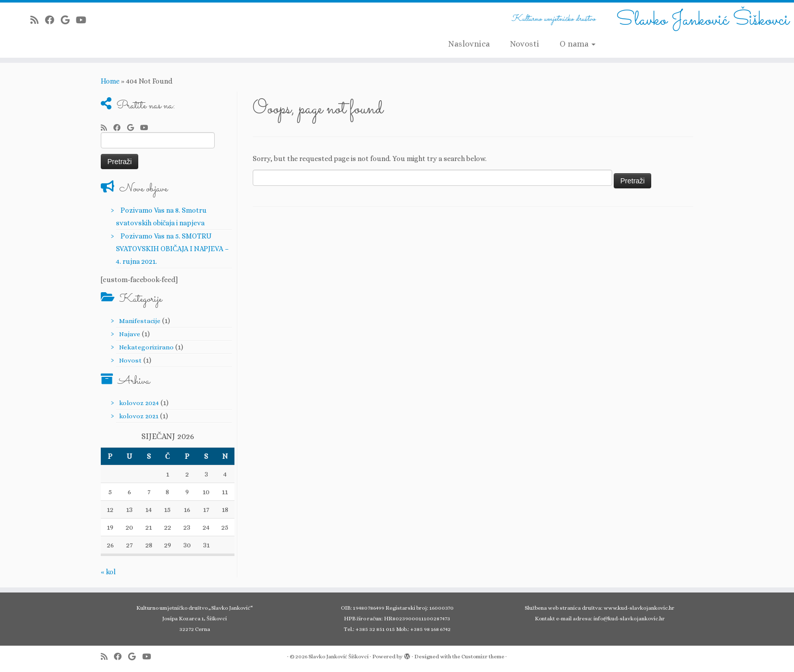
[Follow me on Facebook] (53, 20)
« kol (108, 572)
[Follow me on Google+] (68, 20)
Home (110, 81)
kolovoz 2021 (139, 416)
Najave (130, 334)
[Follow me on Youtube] (84, 20)
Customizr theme (483, 657)
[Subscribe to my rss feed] (38, 20)
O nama (578, 44)
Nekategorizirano (146, 347)
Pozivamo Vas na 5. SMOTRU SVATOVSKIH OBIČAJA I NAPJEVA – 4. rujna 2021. (172, 249)
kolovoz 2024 (139, 403)
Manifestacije (140, 321)
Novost (130, 360)
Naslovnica (469, 44)
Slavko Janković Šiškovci (703, 20)
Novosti (525, 44)
